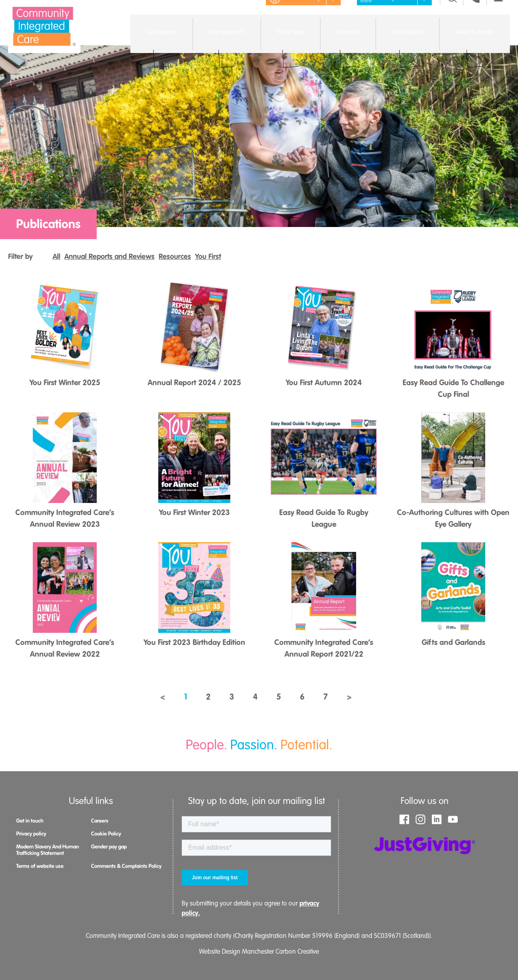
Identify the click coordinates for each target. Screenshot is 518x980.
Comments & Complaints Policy (126, 866)
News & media (475, 41)
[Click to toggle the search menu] (452, 16)
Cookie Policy (106, 834)
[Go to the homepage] (44, 26)
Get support (161, 41)
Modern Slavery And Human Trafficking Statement (48, 850)
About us (348, 41)
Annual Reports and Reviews (109, 257)
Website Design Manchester (237, 952)
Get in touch (30, 821)
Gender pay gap (109, 847)
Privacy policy (31, 834)
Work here (291, 41)
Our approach (227, 41)
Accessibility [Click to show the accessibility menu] (304, 16)
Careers (100, 821)
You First (208, 257)
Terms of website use (40, 866)
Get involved (408, 41)
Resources (175, 257)
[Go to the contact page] (475, 16)
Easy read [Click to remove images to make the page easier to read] (396, 16)
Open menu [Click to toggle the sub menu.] (161, 47)
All (56, 257)
